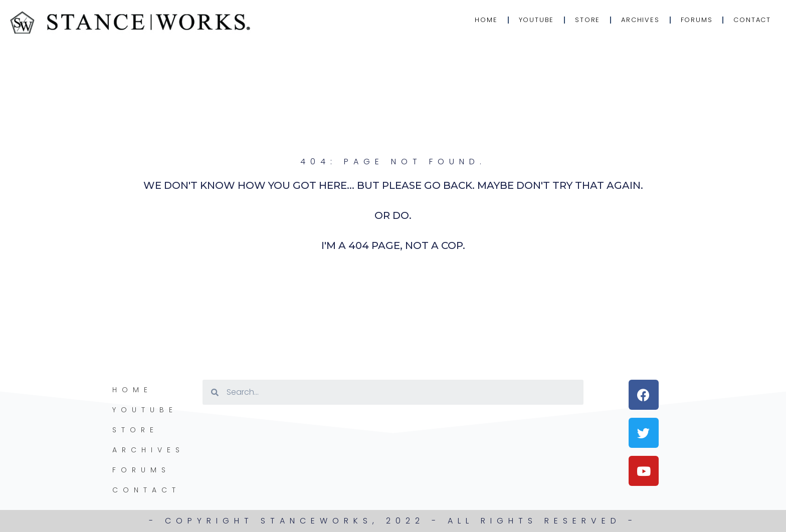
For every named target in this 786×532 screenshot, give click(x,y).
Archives (640, 20)
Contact (752, 20)
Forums (697, 20)
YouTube (537, 20)
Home (486, 20)
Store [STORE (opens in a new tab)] (587, 20)
